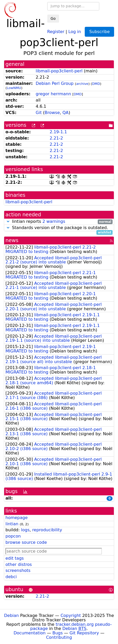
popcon (13, 536)
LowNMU (14, 88)
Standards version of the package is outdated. (59, 228)
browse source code (26, 542)
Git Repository (84, 633)
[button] (8, 221)
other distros (19, 564)
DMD (96, 84)
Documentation (30, 633)
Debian (12, 615)
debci (11, 577)
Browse (52, 113)
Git (39, 113)
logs (25, 530)
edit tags (15, 558)
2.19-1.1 (58, 132)
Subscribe (99, 32)
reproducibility (47, 530)
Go (53, 18)
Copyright (71, 615)
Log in (75, 31)
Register (56, 31)
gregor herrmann (53, 94)
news (12, 240)
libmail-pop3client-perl (59, 71)
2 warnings (54, 221)
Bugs (58, 633)
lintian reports (59, 222)
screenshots (18, 570)
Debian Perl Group (55, 83)
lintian (12, 524)
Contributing (59, 637)
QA (65, 113)
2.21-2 (56, 138)
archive (82, 84)
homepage (17, 518)
